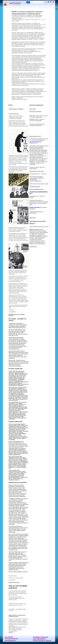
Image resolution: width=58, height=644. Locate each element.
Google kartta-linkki (35, 187)
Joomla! (15, 643)
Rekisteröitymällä (34, 207)
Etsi (28, 2)
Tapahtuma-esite (33, 247)
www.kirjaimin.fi (19, 605)
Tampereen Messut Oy (35, 142)
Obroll (25, 643)
